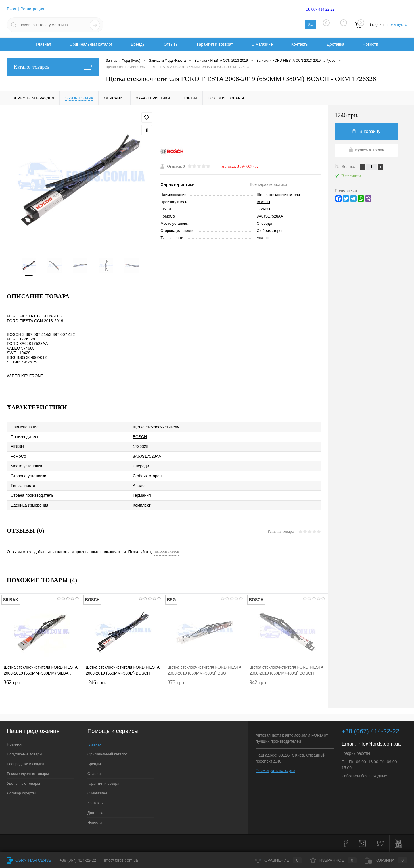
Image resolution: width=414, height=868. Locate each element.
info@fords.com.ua (379, 744)
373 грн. (205, 686)
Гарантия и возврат (215, 44)
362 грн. (41, 686)
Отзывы (171, 44)
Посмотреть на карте (275, 771)
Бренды (138, 44)
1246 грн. (123, 686)
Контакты (300, 44)
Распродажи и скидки (25, 764)
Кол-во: (349, 166)
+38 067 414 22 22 (319, 9)
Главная (43, 44)
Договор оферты (21, 793)
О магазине (262, 44)
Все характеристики (268, 184)
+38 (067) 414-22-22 (78, 860)
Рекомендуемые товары (28, 774)
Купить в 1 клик (366, 150)
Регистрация (32, 9)
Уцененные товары (23, 783)
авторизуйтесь (167, 551)
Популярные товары (25, 754)
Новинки (14, 744)
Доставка (336, 44)
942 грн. (287, 686)
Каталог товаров (53, 67)
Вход (11, 9)
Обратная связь (29, 860)
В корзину (366, 131)
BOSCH (263, 202)
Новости (370, 44)
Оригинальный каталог (91, 44)
